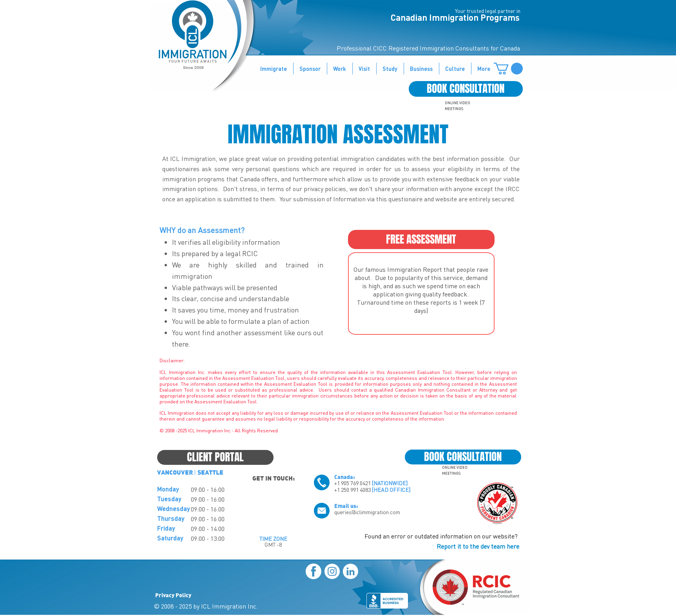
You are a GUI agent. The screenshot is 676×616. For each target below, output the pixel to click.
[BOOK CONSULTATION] (466, 89)
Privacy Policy (173, 595)
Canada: (345, 477)
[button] (508, 69)
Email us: (346, 506)
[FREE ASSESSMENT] (421, 239)
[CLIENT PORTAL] (215, 457)
